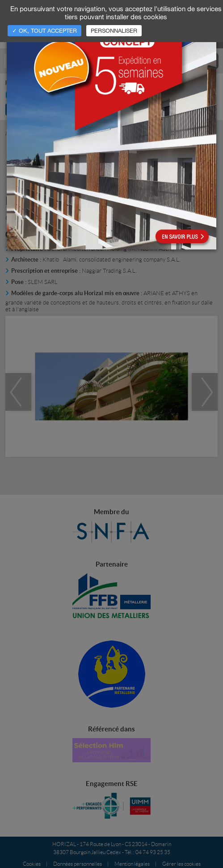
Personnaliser (114, 30)
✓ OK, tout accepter (44, 30)
